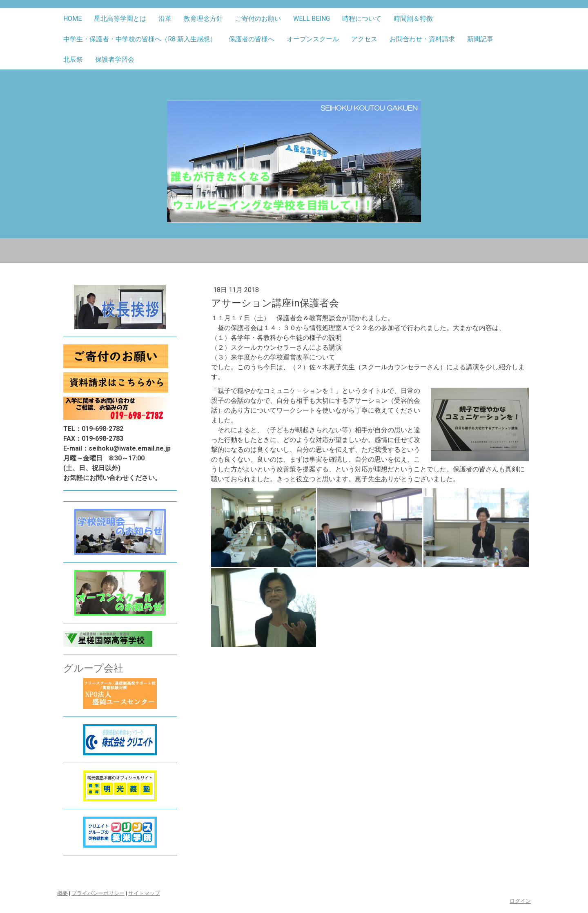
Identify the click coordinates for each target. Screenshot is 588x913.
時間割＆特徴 (413, 19)
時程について (362, 19)
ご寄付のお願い (258, 19)
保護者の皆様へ (252, 39)
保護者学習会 (115, 59)
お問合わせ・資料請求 (422, 39)
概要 (62, 893)
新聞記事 (480, 39)
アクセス (364, 39)
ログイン (520, 901)
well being (312, 19)
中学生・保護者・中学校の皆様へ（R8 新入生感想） (140, 39)
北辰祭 (73, 59)
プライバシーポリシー (98, 893)
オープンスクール (313, 39)
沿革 (165, 19)
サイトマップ (144, 893)
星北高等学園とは (120, 19)
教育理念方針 (203, 19)
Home (72, 19)
